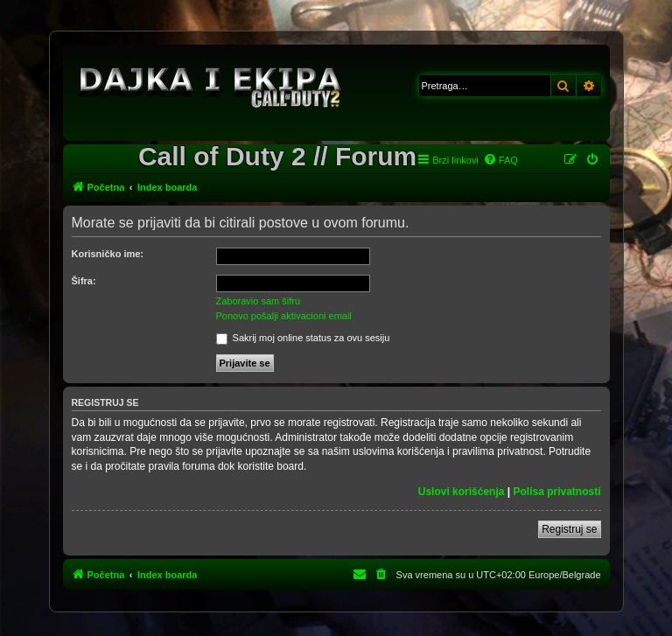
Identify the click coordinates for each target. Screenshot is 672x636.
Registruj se (569, 529)
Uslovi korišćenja (462, 492)
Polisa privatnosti (556, 492)
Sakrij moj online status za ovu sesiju (303, 338)
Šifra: (84, 281)
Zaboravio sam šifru (259, 301)
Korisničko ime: (108, 254)
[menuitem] (500, 160)
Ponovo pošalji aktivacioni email (284, 316)
